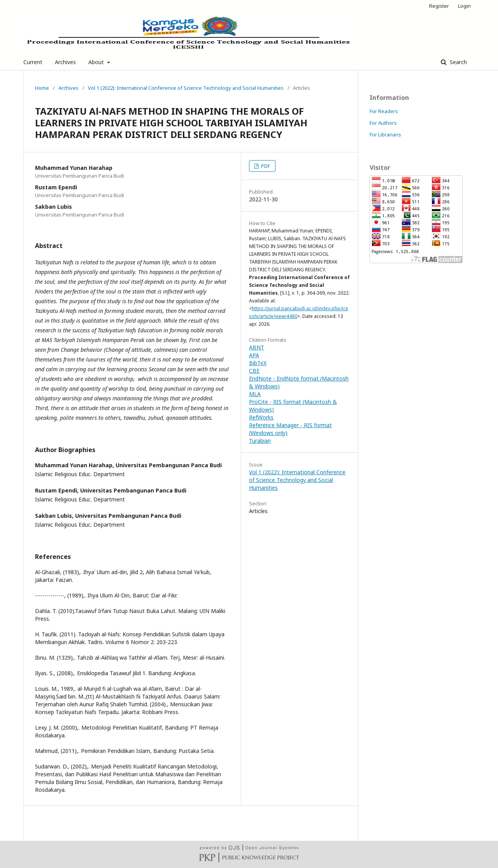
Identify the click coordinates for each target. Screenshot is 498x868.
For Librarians (385, 134)
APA (254, 355)
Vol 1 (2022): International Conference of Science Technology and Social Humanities (186, 88)
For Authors (383, 123)
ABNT (257, 347)
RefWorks (261, 417)
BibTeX (258, 363)
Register (439, 6)
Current (33, 62)
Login (464, 6)
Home (42, 88)
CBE (254, 371)
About (97, 62)
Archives (65, 62)
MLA (255, 394)
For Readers (384, 111)
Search (458, 62)
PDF (265, 166)
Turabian (260, 441)
